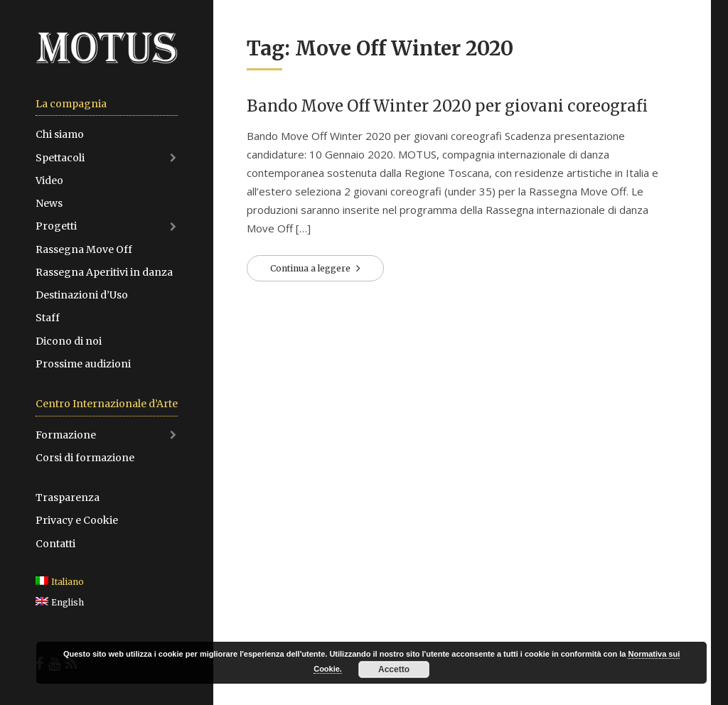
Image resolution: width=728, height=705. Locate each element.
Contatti (55, 544)
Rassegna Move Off (84, 249)
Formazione (66, 435)
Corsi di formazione (85, 458)
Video (49, 181)
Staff (48, 318)
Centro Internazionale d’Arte (107, 404)
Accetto (394, 669)
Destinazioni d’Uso (82, 295)
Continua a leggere (311, 268)
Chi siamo (60, 134)
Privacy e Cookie (77, 520)
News (49, 203)
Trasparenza (68, 497)
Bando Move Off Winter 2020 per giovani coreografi (447, 106)
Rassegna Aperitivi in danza (104, 272)
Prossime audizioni (83, 364)
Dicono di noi (69, 341)
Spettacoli (60, 158)
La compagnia (71, 104)
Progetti (56, 226)
